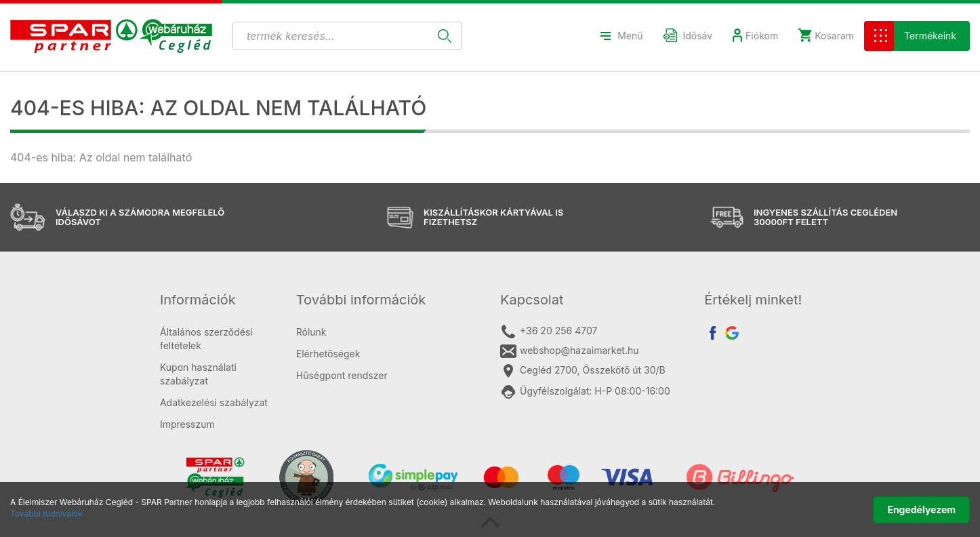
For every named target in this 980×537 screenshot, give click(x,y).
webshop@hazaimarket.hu (570, 351)
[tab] (218, 300)
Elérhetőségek (328, 354)
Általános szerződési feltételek (206, 339)
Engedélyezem (921, 510)
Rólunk (311, 332)
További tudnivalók (46, 514)
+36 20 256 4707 (549, 332)
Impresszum (187, 424)
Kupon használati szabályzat (198, 374)
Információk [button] (198, 300)
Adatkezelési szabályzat (214, 402)
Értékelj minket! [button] (753, 300)
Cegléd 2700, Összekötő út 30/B (583, 371)
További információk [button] (361, 300)
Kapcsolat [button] (532, 300)
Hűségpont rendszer (342, 375)
